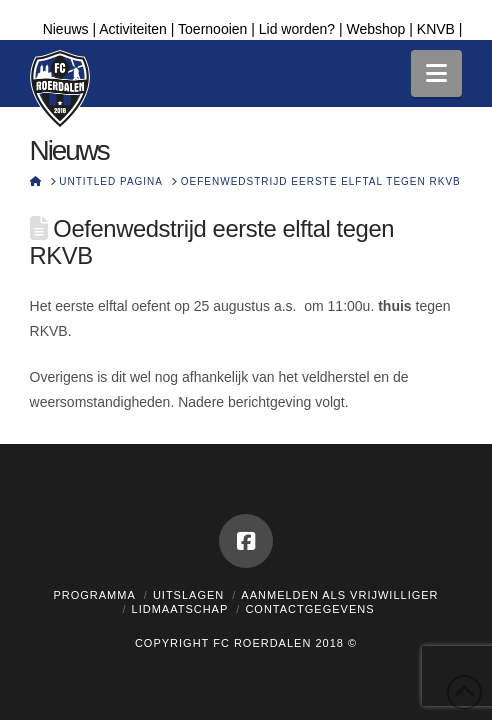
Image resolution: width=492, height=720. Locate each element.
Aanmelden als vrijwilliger (339, 595)
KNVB (436, 29)
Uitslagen (188, 595)
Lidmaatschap (180, 609)
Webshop (375, 29)
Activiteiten (133, 29)
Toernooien (212, 29)
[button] (436, 73)
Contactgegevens (309, 609)
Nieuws (66, 29)
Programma (94, 595)
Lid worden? (297, 29)
